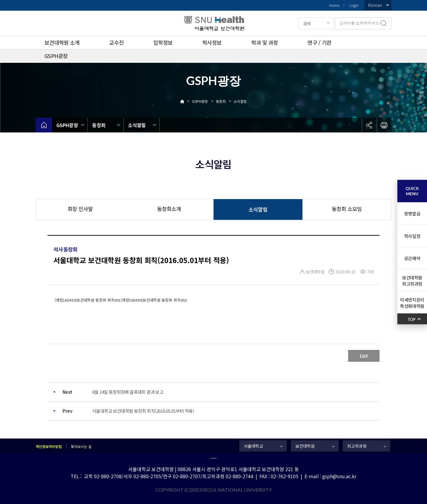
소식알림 (240, 101)
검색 (307, 23)
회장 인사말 (80, 209)
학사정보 (212, 42)
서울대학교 (253, 446)
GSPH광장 (56, 56)
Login (354, 5)
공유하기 (369, 125)
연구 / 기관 (319, 42)
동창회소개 (169, 209)
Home (334, 5)
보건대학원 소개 (62, 42)
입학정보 (163, 42)
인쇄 (384, 125)
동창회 (221, 101)
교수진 (116, 42)
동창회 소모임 (347, 209)
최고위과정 (357, 446)
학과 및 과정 (265, 42)
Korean (375, 5)
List (364, 356)
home (44, 125)
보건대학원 (305, 446)
